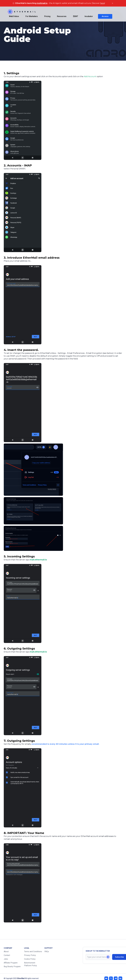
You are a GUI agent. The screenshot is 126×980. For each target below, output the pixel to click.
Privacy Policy (30, 955)
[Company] (22, 12)
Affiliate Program (11, 963)
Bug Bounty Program (12, 966)
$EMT (76, 16)
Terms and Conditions (33, 952)
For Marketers (32, 16)
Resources (62, 16)
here (102, 3)
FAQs (47, 952)
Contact (7, 955)
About (6, 952)
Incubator (89, 16)
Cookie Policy (30, 959)
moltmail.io (42, 3)
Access (105, 16)
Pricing (47, 16)
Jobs (6, 959)
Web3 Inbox (14, 16)
